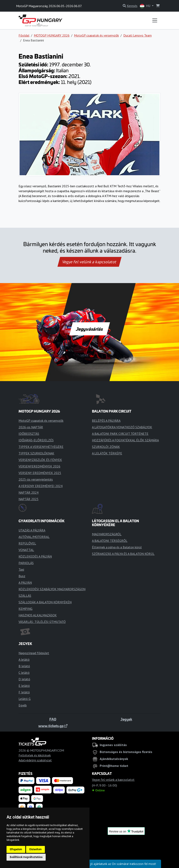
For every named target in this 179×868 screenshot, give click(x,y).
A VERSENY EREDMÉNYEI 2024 (41, 486)
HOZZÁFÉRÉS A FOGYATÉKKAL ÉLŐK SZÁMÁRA (125, 440)
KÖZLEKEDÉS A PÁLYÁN (35, 556)
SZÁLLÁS (25, 596)
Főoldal (24, 35)
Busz (22, 576)
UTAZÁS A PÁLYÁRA (32, 530)
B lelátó (24, 666)
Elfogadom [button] (16, 849)
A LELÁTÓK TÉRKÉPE (107, 453)
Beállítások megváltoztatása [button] (26, 857)
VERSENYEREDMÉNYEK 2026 (39, 466)
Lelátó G (25, 699)
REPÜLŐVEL (27, 543)
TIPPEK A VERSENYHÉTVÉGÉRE (41, 447)
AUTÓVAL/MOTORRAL (34, 537)
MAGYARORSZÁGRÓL (107, 534)
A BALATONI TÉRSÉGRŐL (110, 541)
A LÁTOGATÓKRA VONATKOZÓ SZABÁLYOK (122, 427)
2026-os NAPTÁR (31, 427)
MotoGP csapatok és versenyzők (96, 35)
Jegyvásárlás (89, 329)
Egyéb (23, 705)
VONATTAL (26, 550)
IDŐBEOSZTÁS (29, 434)
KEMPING (25, 609)
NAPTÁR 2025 (29, 499)
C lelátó (24, 673)
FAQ (53, 719)
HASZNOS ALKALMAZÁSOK (38, 615)
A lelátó (24, 659)
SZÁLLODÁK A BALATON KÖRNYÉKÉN (45, 602)
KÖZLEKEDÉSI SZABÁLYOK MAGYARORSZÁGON (52, 589)
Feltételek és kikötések (35, 755)
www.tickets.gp (53, 726)
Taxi (21, 569)
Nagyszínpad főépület (34, 653)
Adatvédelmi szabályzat (35, 760)
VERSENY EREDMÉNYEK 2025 (40, 473)
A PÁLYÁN (25, 582)
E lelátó (24, 686)
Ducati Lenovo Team (138, 35)
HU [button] (145, 6)
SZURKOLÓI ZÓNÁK (106, 447)
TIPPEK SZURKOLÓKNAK (36, 453)
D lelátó (24, 679)
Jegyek (126, 719)
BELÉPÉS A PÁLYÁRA (106, 421)
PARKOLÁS (26, 563)
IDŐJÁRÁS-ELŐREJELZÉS (36, 440)
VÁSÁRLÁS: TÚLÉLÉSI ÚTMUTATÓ (42, 622)
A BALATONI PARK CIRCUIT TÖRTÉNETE (120, 434)
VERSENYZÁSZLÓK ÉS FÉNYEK (40, 460)
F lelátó (24, 692)
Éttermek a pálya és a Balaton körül (117, 547)
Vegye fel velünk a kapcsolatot (89, 262)
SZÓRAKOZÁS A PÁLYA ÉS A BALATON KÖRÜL (123, 554)
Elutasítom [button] (35, 849)
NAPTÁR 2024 (29, 492)
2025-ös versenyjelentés (36, 479)
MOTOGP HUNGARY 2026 (52, 35)
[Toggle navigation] (155, 20)
